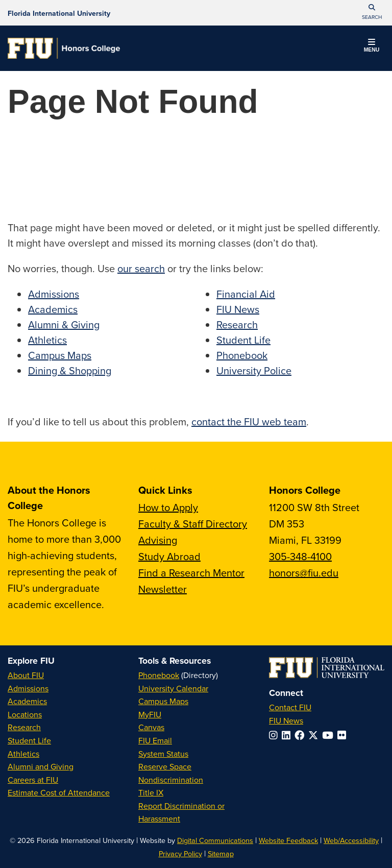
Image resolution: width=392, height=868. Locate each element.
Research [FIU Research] (24, 727)
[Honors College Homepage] (64, 48)
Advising (158, 540)
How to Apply (168, 507)
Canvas (151, 727)
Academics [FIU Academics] (27, 701)
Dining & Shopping (70, 370)
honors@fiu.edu (304, 573)
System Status (163, 754)
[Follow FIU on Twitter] (315, 735)
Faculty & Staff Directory (193, 524)
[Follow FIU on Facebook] (301, 735)
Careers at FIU (33, 780)
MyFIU (150, 714)
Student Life (243, 340)
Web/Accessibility (351, 840)
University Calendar (173, 688)
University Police (254, 370)
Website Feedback (288, 840)
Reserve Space (165, 766)
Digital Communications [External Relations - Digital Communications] (215, 840)
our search (141, 268)
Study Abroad (169, 556)
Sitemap (221, 853)
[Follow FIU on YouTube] (330, 735)
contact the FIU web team (249, 421)
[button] (372, 13)
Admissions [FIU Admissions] (28, 688)
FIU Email (155, 740)
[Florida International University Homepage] (59, 13)
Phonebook (242, 355)
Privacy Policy (180, 853)
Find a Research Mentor (191, 573)
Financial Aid (246, 294)
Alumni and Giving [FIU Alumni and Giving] (41, 766)
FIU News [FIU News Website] (286, 720)
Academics (53, 309)
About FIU (26, 675)
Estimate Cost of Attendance (59, 792)
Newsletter (163, 589)
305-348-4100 (300, 556)
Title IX (151, 792)
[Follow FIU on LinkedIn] (288, 735)
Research (237, 324)
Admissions (54, 294)
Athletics (47, 340)
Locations (25, 714)
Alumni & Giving (64, 324)
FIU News (238, 309)
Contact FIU (290, 707)
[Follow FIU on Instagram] (275, 735)
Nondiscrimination (171, 780)
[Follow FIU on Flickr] (344, 735)
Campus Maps (60, 355)
